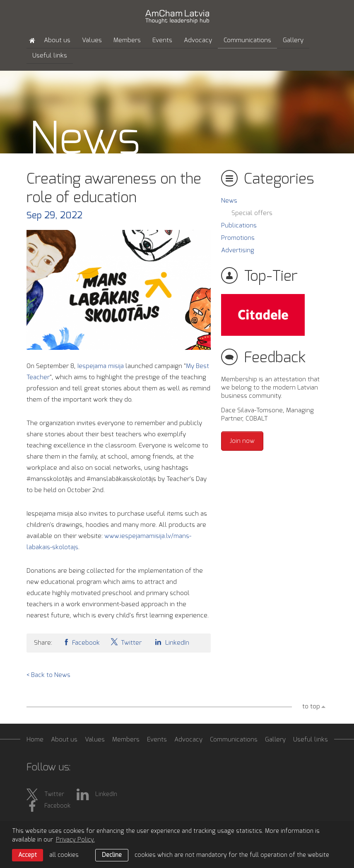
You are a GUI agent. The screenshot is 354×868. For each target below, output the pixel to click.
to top (311, 707)
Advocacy (198, 40)
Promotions (238, 238)
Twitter (126, 642)
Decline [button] (112, 855)
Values (92, 40)
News (229, 201)
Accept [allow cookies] (28, 855)
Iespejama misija (101, 366)
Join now (242, 441)
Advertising (238, 250)
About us (57, 40)
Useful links (50, 56)
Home (35, 740)
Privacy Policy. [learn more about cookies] (75, 840)
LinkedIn (171, 642)
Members (127, 40)
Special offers (252, 213)
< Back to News (48, 675)
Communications (247, 40)
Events (162, 40)
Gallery (293, 40)
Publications (239, 226)
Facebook (81, 642)
